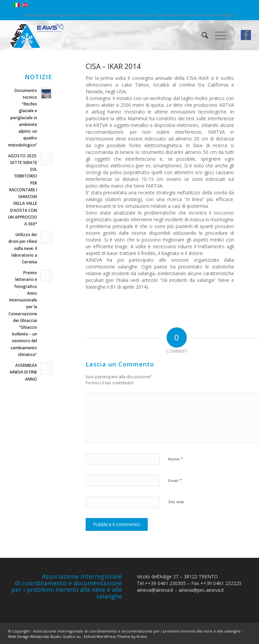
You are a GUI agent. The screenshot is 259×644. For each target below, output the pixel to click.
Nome (176, 459)
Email (175, 480)
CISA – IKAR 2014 (113, 66)
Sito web (176, 502)
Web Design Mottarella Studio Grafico (42, 636)
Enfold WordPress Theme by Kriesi (115, 636)
